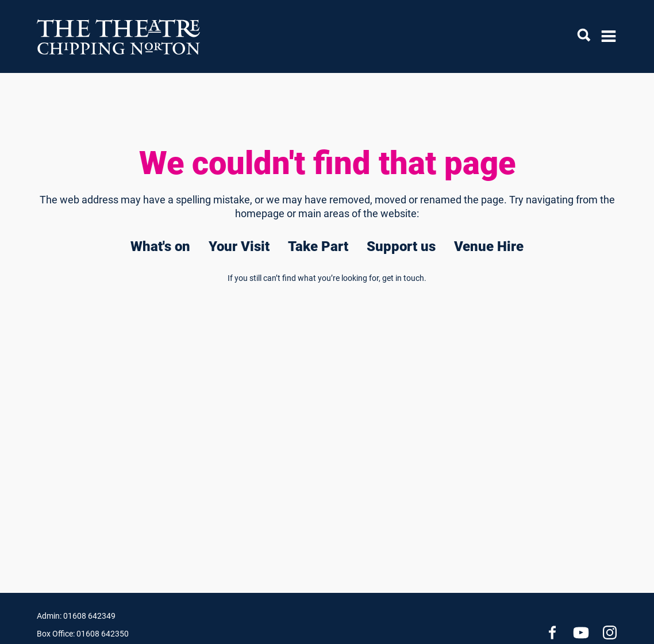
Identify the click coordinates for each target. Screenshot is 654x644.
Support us (401, 246)
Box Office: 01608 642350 (83, 634)
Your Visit (239, 246)
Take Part (318, 246)
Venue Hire (489, 246)
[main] (327, 315)
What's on (160, 246)
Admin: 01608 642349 (76, 616)
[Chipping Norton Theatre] (119, 36)
